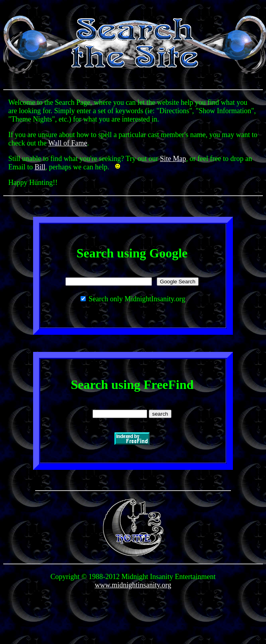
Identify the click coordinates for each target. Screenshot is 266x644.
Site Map (173, 159)
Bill (40, 167)
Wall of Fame (68, 143)
